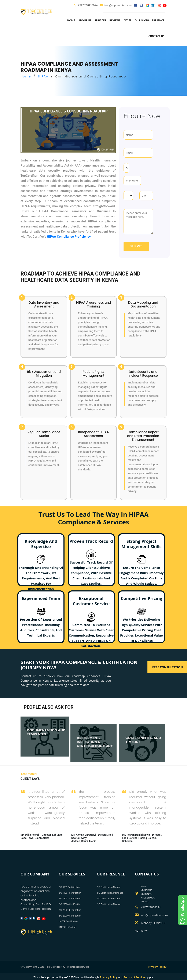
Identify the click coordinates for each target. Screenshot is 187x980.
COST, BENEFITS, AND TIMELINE (143, 737)
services (100, 20)
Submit (136, 246)
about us (85, 20)
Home (71, 20)
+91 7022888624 (88, 5)
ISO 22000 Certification (70, 904)
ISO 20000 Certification (70, 916)
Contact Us (156, 36)
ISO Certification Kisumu (109, 899)
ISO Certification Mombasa (110, 893)
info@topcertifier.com (116, 5)
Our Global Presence (149, 20)
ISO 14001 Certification (70, 893)
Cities (128, 20)
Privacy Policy (157, 967)
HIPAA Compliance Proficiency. (69, 237)
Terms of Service (134, 977)
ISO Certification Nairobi (109, 887)
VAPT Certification (67, 927)
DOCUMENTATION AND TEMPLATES (46, 730)
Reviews (115, 20)
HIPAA (43, 76)
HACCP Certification (68, 921)
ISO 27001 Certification (70, 910)
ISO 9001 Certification (69, 887)
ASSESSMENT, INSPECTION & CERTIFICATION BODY (95, 739)
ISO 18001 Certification (70, 899)
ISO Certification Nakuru (109, 904)
